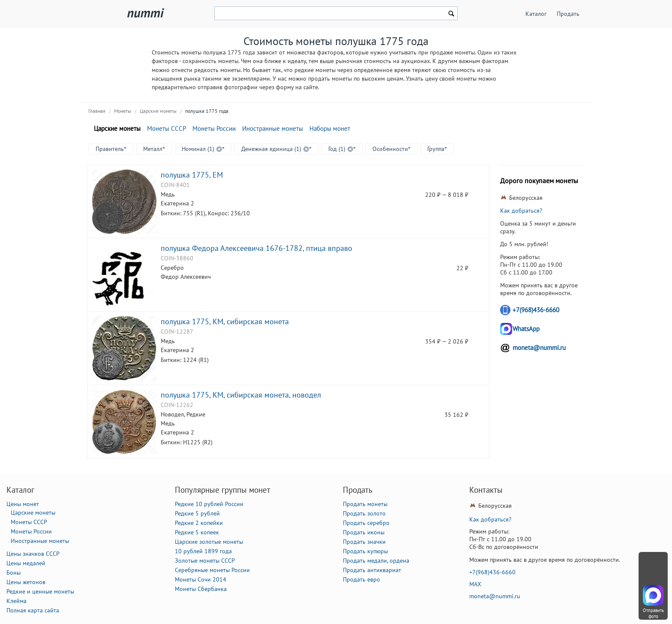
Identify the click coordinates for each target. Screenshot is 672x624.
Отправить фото (653, 613)
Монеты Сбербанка (201, 589)
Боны (13, 573)
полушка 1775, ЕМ (192, 175)
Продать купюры (365, 551)
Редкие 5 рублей (197, 513)
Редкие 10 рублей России (209, 504)
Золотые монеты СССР (205, 561)
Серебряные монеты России (212, 570)
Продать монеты (365, 504)
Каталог (536, 14)
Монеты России (214, 128)
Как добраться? (521, 211)
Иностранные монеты (273, 128)
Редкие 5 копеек (197, 532)
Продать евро (361, 579)
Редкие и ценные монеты (40, 591)
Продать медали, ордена (376, 561)
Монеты (123, 111)
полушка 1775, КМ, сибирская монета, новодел (241, 395)
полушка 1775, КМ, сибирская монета (225, 321)
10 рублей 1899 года (203, 551)
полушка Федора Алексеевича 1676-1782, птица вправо (256, 248)
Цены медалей (26, 563)
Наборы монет (330, 128)
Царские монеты (158, 111)
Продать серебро (366, 523)
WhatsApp (526, 329)
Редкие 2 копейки (199, 523)
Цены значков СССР (33, 554)
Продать (568, 14)
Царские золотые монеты (209, 542)
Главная (97, 111)
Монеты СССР (166, 128)
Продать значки (364, 542)
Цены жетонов (26, 582)
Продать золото (364, 513)
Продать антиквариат (372, 570)
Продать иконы (364, 532)
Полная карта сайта (33, 610)
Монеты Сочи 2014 (201, 579)
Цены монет (23, 504)
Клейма (16, 601)
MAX (475, 584)
